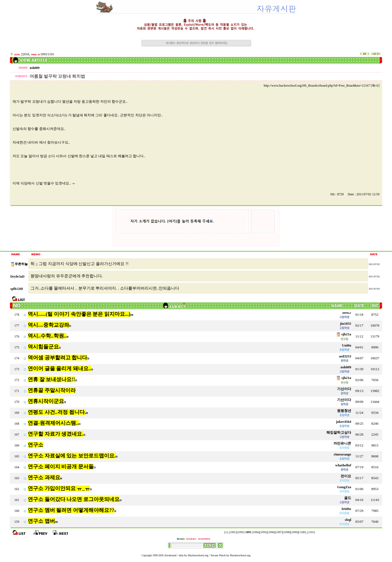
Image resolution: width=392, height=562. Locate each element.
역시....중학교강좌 (48, 325)
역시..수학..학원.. (47, 336)
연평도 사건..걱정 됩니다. (57, 412)
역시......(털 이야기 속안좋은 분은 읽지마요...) (79, 314)
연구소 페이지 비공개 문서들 (61, 467)
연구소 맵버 (41, 521)
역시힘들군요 (43, 347)
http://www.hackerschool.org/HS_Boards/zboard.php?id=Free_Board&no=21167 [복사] (322, 86)
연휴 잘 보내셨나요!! (51, 379)
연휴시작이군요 (46, 401)
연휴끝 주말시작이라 (52, 390)
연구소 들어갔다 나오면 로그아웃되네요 (74, 499)
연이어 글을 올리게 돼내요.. (59, 368)
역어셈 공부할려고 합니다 (57, 358)
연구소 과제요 (44, 477)
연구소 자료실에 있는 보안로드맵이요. (72, 456)
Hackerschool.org (198, 555)
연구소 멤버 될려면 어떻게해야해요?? (71, 510)
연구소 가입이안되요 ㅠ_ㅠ (59, 488)
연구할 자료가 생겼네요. (56, 434)
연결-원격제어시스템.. (53, 423)
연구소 (36, 445)
